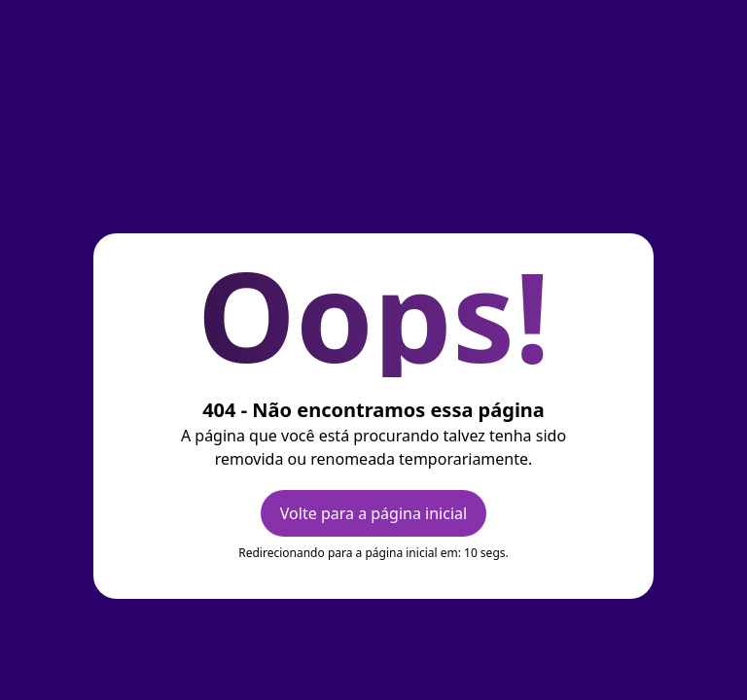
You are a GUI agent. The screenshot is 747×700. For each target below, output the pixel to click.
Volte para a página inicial (373, 513)
